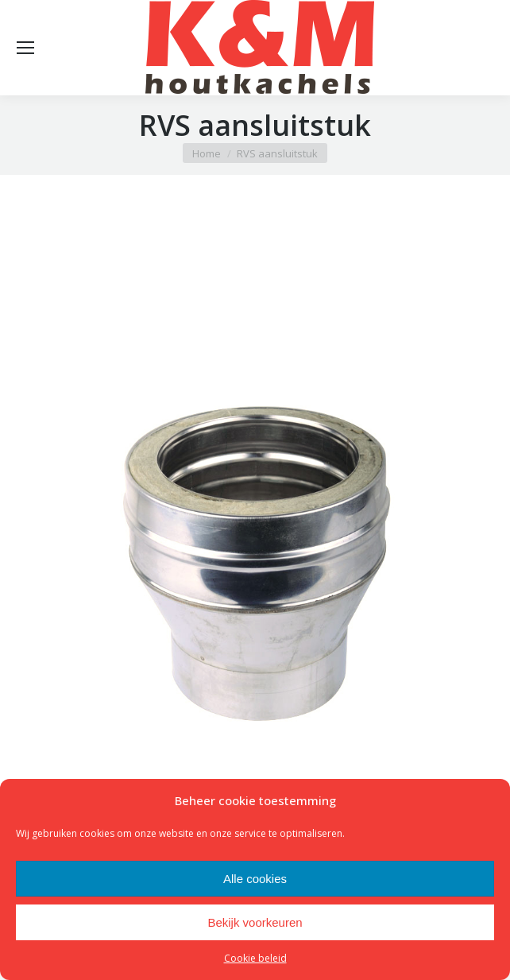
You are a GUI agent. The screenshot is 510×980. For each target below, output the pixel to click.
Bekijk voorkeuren (255, 922)
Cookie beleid (255, 958)
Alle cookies (255, 879)
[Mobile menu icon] (25, 48)
